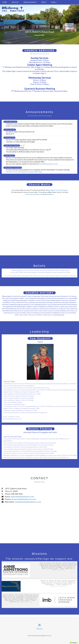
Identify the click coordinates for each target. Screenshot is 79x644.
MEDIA (44, 2)
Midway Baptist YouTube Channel (57, 190)
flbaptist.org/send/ (58, 586)
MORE (54, 2)
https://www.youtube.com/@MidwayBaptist (39, 194)
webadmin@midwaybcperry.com (28, 502)
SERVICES (15, 2)
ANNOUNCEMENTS (30, 2)
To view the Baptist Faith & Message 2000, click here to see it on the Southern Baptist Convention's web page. (40, 276)
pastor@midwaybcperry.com (12, 419)
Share (40, 629)
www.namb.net (58, 570)
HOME (5, 2)
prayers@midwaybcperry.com (48, 164)
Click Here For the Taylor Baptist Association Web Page (24, 172)
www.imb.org (26, 602)
